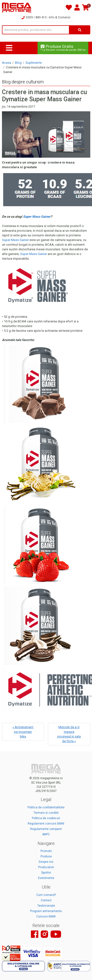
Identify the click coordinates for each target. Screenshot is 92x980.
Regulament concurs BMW (46, 824)
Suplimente (34, 63)
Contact (46, 900)
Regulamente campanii (46, 829)
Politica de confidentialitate (46, 807)
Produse (46, 856)
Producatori (46, 867)
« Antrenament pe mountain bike (23, 732)
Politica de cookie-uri (46, 818)
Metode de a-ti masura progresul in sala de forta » (69, 734)
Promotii (46, 851)
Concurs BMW (46, 916)
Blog (18, 63)
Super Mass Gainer (15, 240)
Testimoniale (46, 906)
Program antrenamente (46, 911)
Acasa (7, 63)
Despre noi (46, 862)
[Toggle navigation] (9, 48)
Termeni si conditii (46, 813)
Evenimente (46, 878)
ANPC (46, 834)
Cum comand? (46, 895)
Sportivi (46, 873)
